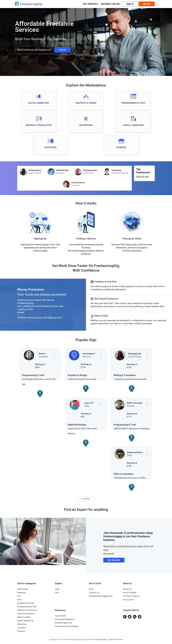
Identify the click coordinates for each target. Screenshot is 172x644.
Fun (19, 596)
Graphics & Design (26, 603)
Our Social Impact (131, 596)
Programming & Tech (27, 607)
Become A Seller (110, 4)
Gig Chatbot (61, 616)
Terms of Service (116, 639)
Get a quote (128, 600)
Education (22, 624)
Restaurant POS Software (67, 626)
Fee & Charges (130, 593)
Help (57, 589)
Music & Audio (24, 617)
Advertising (23, 589)
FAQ (57, 593)
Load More (86, 499)
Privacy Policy (101, 639)
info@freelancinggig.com (101, 596)
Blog (91, 589)
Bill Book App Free (63, 623)
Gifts (20, 600)
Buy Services (90, 4)
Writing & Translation (27, 610)
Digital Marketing (25, 621)
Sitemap (21, 631)
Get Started (114, 560)
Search (62, 50)
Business (21, 593)
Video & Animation (26, 614)
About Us (127, 589)
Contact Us (94, 593)
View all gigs (143, 177)
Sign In (130, 4)
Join (147, 4)
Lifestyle (21, 628)
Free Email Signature (65, 619)
